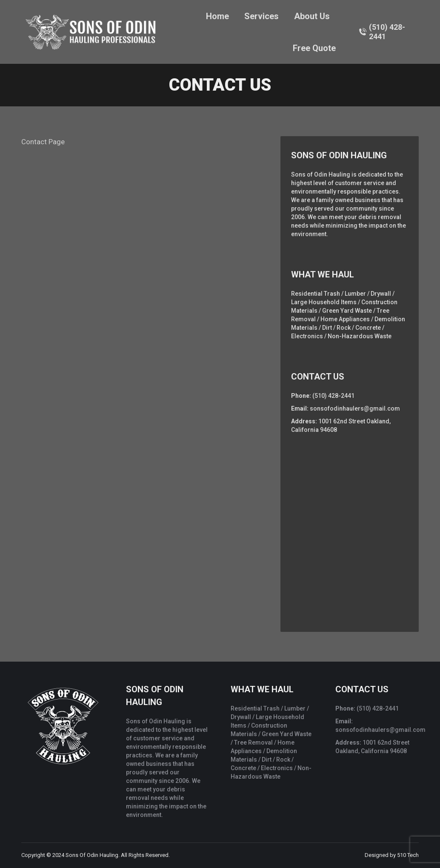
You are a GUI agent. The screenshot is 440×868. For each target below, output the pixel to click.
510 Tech (408, 855)
